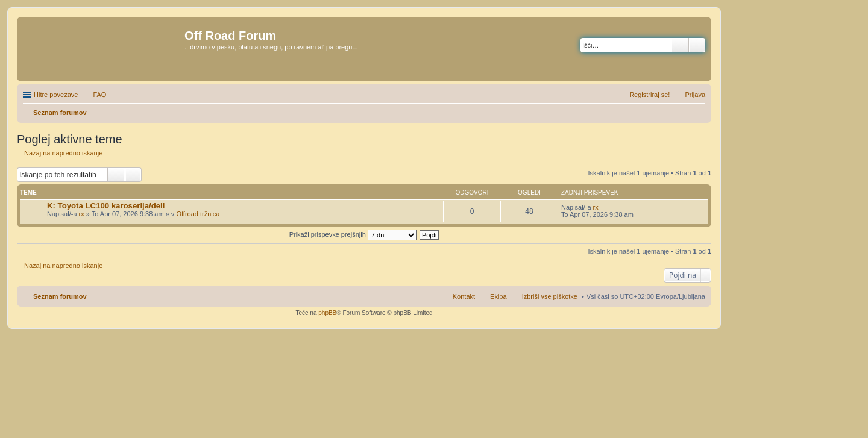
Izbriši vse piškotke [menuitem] (550, 296)
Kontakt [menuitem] (464, 296)
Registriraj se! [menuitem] (649, 95)
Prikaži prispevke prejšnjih (353, 234)
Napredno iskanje (697, 45)
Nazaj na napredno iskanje (63, 153)
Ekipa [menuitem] (498, 296)
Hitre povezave (56, 95)
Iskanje (680, 45)
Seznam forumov (60, 296)
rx (82, 214)
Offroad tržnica (198, 214)
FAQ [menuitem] (99, 95)
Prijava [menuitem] (695, 95)
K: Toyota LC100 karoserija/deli (106, 206)
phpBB (327, 313)
